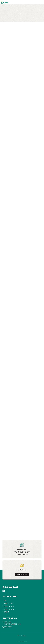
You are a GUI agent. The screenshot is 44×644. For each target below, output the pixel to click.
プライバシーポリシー (22, 636)
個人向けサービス (9, 609)
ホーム (6, 600)
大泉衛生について (9, 603)
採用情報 (6, 612)
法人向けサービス (9, 606)
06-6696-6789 (22, 552)
